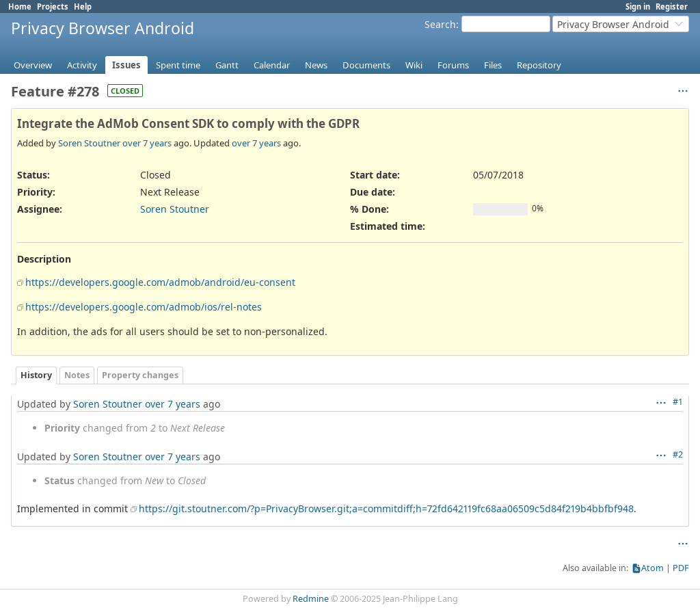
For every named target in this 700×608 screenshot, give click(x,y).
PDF (681, 568)
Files (493, 65)
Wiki (414, 65)
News (316, 65)
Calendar (272, 65)
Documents (366, 65)
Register (672, 6)
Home (20, 6)
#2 (678, 454)
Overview (33, 65)
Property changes (140, 375)
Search (440, 24)
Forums (453, 65)
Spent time (178, 65)
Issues (126, 65)
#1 (678, 402)
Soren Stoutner (89, 143)
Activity (82, 65)
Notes (77, 375)
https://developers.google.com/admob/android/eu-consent (160, 282)
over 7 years (147, 143)
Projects (53, 6)
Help (83, 6)
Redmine (311, 599)
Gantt (227, 65)
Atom (652, 568)
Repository (539, 65)
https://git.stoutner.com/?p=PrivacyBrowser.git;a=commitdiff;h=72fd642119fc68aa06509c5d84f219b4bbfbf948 (386, 508)
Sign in (638, 6)
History (36, 375)
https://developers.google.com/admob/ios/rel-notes (144, 307)
